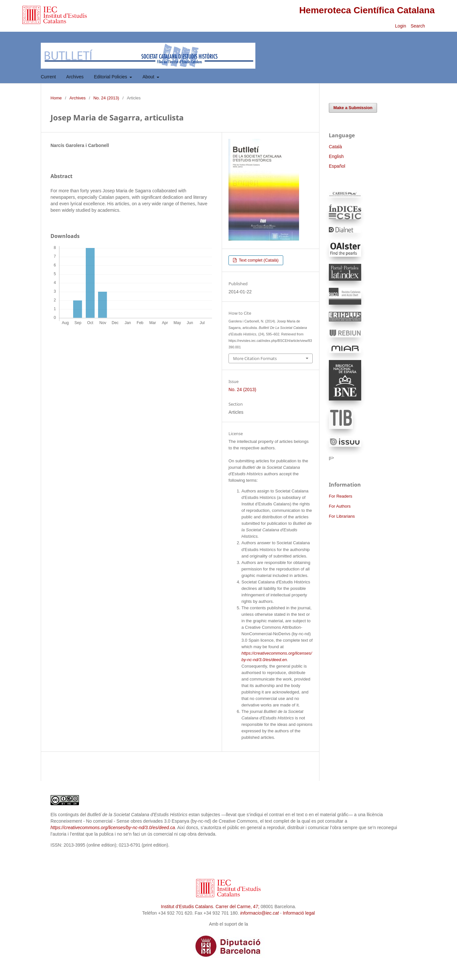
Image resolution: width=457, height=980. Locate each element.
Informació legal (299, 913)
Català (335, 147)
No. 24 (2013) (106, 98)
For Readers (340, 496)
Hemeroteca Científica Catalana (367, 10)
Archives (75, 77)
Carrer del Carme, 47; (237, 907)
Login (400, 26)
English (336, 156)
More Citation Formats (255, 358)
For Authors (340, 506)
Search (418, 26)
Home (56, 98)
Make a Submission (353, 108)
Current (48, 77)
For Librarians (342, 516)
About (149, 77)
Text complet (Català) (258, 260)
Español (337, 166)
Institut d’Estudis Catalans (187, 907)
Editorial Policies (111, 77)
